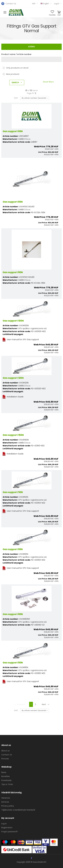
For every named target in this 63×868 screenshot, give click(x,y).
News (4, 772)
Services (5, 802)
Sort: (16, 98)
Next (46, 704)
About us (5, 751)
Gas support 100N (13, 321)
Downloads (6, 780)
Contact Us (11, 4)
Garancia (6, 798)
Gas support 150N (13, 435)
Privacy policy (8, 806)
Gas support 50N (13, 492)
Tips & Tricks (7, 784)
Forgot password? (10, 832)
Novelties (6, 776)
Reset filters (48, 82)
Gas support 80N (13, 272)
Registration (7, 828)
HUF (34, 4)
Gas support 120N (13, 378)
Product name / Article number (16, 54)
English (45, 4)
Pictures (5, 759)
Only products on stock (17, 68)
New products (13, 74)
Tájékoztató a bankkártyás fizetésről (18, 810)
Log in (57, 4)
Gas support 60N (13, 131)
